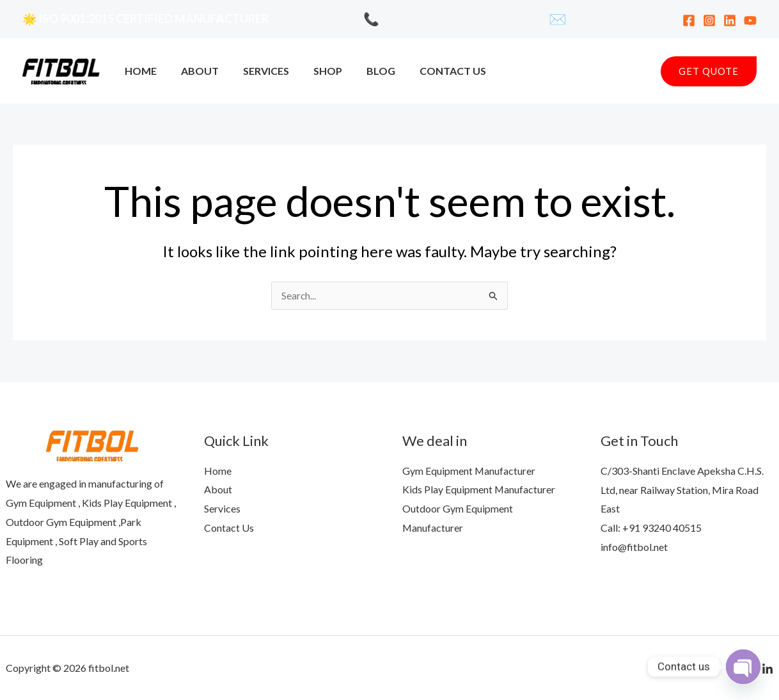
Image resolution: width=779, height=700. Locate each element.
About (194, 71)
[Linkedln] (767, 669)
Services (256, 71)
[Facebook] (689, 20)
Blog (364, 71)
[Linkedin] (730, 20)
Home (139, 71)
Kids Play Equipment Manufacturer (479, 490)
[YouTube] (750, 20)
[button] (709, 71)
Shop (314, 71)
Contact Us (432, 71)
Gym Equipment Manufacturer (469, 471)
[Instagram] (709, 20)
